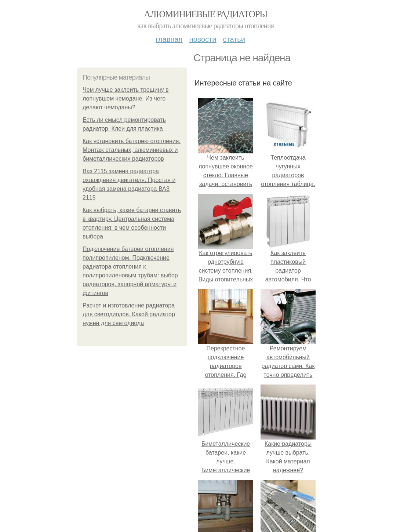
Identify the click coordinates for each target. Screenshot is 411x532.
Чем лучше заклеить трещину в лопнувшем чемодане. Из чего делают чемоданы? (126, 99)
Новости (203, 39)
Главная (169, 39)
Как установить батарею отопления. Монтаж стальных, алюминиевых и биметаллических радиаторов (132, 150)
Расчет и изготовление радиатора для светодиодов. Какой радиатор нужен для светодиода (129, 314)
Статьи (234, 39)
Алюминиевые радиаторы (205, 14)
